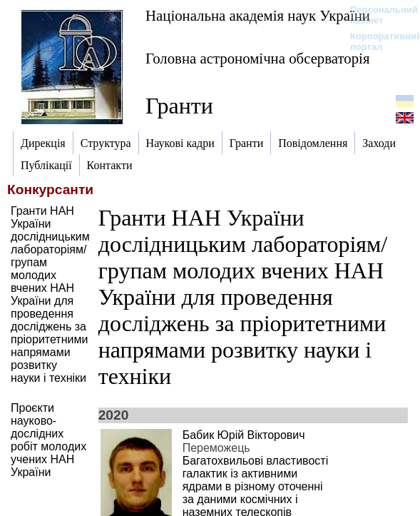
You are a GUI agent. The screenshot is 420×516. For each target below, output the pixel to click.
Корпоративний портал (377, 41)
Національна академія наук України (258, 15)
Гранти (179, 106)
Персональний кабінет (377, 15)
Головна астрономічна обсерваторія (257, 58)
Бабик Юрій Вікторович (244, 435)
